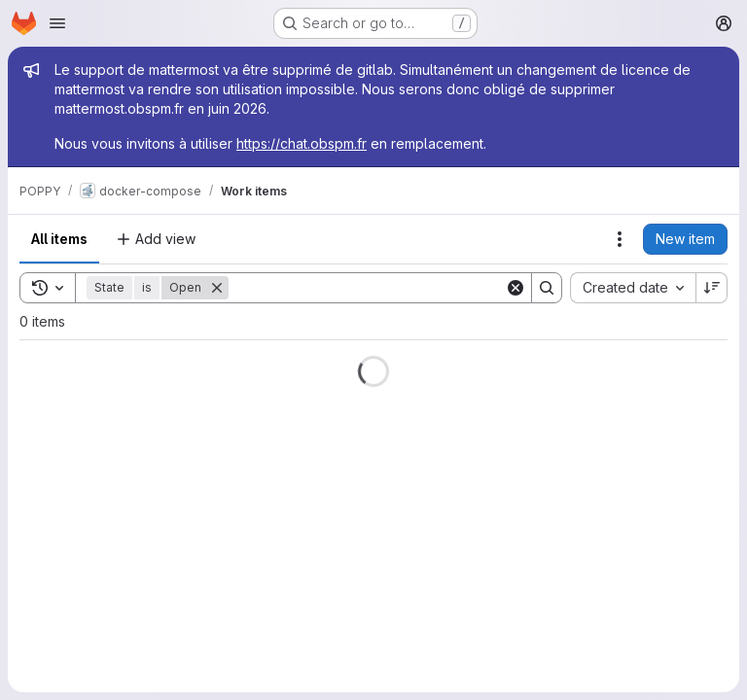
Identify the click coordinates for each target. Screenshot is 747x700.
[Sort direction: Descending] (712, 288)
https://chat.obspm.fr (302, 143)
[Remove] (217, 288)
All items (59, 239)
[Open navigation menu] (57, 23)
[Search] (367, 288)
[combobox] (633, 288)
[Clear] (516, 288)
